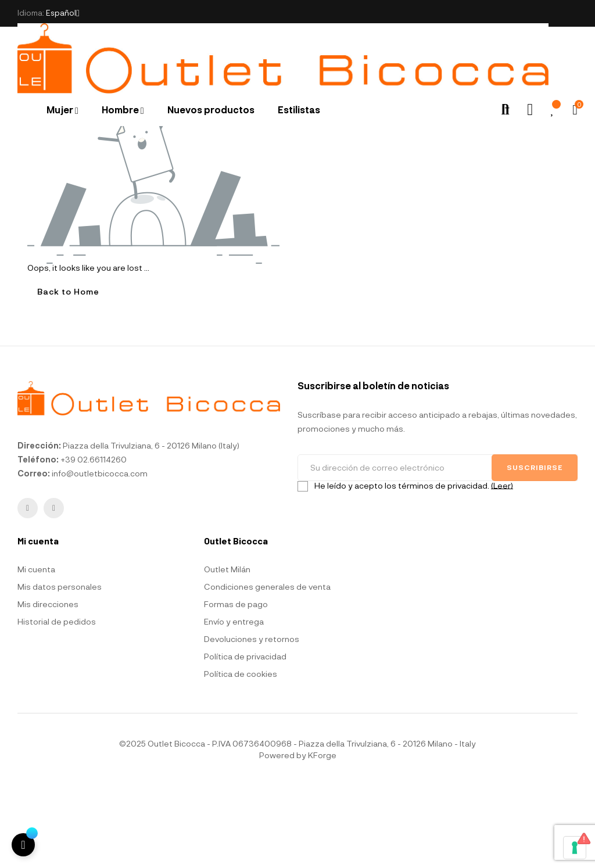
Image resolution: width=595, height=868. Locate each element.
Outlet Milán (227, 653)
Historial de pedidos (57, 705)
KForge (322, 839)
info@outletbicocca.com (100, 557)
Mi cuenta (36, 653)
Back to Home (68, 376)
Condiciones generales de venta (267, 670)
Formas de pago (236, 688)
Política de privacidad (245, 740)
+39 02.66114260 (94, 544)
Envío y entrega (234, 705)
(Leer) (502, 569)
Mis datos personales (60, 670)
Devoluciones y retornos (252, 722)
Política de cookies (241, 757)
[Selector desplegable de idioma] (63, 13)
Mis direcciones (48, 688)
